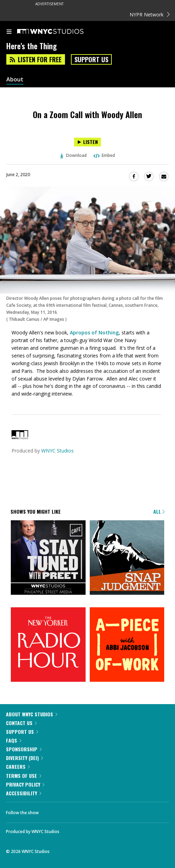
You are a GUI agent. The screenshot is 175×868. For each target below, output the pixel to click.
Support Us (91, 59)
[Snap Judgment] (127, 558)
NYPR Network (150, 15)
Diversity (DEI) (24, 758)
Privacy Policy (25, 784)
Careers (18, 766)
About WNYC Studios (32, 714)
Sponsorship (24, 749)
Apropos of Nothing (94, 332)
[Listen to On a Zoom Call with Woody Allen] (87, 142)
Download (73, 155)
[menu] (9, 32)
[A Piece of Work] (127, 645)
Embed (104, 155)
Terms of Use (24, 776)
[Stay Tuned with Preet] (48, 558)
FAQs (14, 740)
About (15, 79)
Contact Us (21, 723)
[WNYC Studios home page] (59, 32)
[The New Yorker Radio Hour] (48, 645)
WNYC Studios (57, 451)
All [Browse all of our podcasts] (159, 511)
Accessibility (24, 793)
